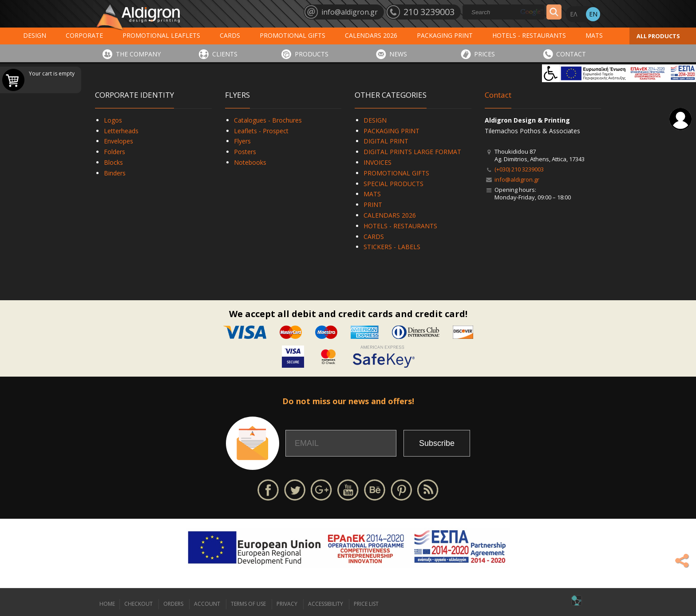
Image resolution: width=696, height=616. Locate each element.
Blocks (113, 162)
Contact (498, 95)
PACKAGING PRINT (445, 35)
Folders (115, 152)
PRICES (484, 54)
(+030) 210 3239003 (519, 169)
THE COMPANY (138, 54)
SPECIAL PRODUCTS (393, 184)
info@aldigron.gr (517, 179)
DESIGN (35, 35)
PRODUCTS (312, 54)
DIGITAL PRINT (386, 141)
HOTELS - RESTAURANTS (529, 35)
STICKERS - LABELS (392, 247)
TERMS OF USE (248, 604)
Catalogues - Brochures (268, 120)
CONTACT (571, 54)
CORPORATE (84, 35)
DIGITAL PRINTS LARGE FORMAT (412, 152)
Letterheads (121, 131)
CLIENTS (225, 54)
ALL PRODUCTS (658, 36)
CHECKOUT (138, 604)
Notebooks (250, 162)
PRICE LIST (366, 604)
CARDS (230, 35)
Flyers (242, 141)
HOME (107, 604)
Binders (115, 173)
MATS (594, 35)
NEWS (398, 54)
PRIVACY (287, 604)
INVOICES (378, 162)
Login (680, 119)
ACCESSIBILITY (326, 604)
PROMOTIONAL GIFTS (293, 35)
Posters (245, 152)
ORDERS (173, 604)
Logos (113, 120)
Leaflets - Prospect (261, 131)
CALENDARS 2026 (371, 35)
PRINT (373, 205)
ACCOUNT (207, 604)
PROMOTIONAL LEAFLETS (161, 35)
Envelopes (119, 141)
